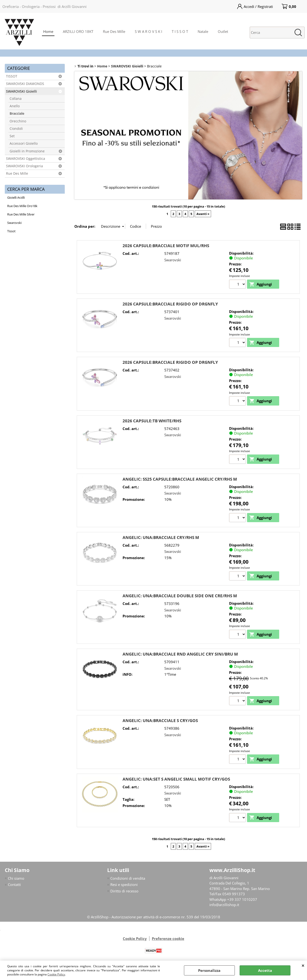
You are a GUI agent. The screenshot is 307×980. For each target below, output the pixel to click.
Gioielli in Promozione (27, 151)
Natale (203, 31)
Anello (15, 106)
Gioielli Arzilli (16, 197)
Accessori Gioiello (24, 143)
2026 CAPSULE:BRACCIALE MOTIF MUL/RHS (166, 246)
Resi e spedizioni (124, 885)
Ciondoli (16, 129)
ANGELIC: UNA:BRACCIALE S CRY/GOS (160, 721)
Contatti (14, 885)
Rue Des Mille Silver (21, 214)
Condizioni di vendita (128, 879)
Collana (16, 99)
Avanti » (203, 214)
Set (12, 136)
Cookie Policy (56, 974)
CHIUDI (303, 965)
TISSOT (12, 76)
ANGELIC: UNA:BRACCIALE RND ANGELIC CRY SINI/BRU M (180, 654)
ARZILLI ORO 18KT (78, 31)
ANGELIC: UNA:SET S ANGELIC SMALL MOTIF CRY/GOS (176, 780)
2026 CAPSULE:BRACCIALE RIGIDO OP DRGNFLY (170, 304)
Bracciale (17, 114)
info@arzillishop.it (224, 905)
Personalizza (209, 970)
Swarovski (14, 223)
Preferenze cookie (168, 939)
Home (48, 31)
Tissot (11, 231)
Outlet (223, 31)
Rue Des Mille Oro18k (22, 206)
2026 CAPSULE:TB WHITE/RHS (152, 421)
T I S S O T (180, 31)
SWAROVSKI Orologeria (24, 166)
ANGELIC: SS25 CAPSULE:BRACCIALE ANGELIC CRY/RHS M (180, 479)
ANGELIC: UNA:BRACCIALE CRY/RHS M (161, 538)
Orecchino (18, 121)
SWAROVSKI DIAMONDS (25, 84)
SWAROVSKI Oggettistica (26, 159)
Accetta (265, 970)
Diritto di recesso (124, 891)
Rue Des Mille (114, 31)
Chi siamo (16, 879)
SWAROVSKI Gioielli (21, 91)
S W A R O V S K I (148, 31)
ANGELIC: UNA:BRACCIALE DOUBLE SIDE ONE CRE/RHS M (180, 596)
